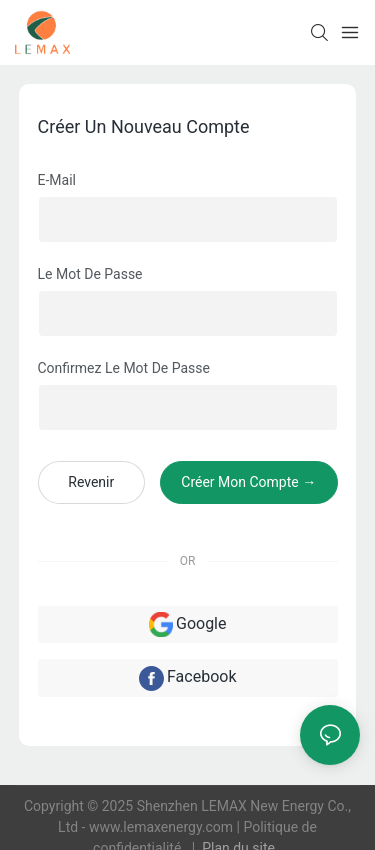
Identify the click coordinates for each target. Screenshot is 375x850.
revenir (91, 482)
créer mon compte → (248, 482)
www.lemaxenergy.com (163, 827)
